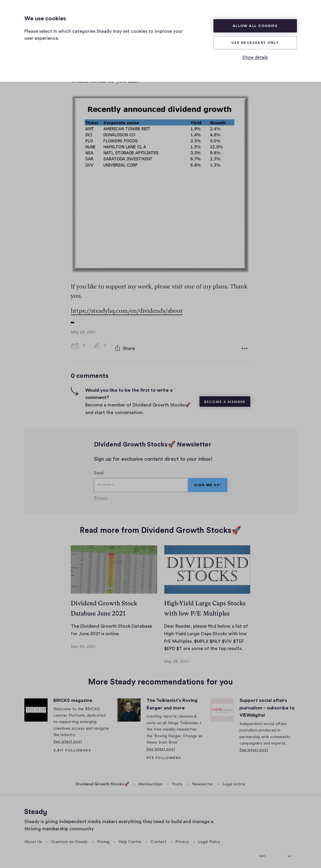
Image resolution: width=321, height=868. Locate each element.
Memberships (150, 781)
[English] (275, 852)
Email (99, 470)
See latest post (68, 739)
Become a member (225, 399)
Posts (177, 781)
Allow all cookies (255, 26)
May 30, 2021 (83, 644)
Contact (158, 839)
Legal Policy (209, 839)
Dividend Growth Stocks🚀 (102, 781)
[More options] (244, 347)
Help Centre (130, 839)
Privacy (101, 495)
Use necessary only (255, 43)
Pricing (103, 839)
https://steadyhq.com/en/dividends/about (127, 311)
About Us (33, 839)
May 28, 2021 (176, 659)
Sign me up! (208, 482)
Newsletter (203, 781)
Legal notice (234, 781)
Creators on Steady (69, 839)
